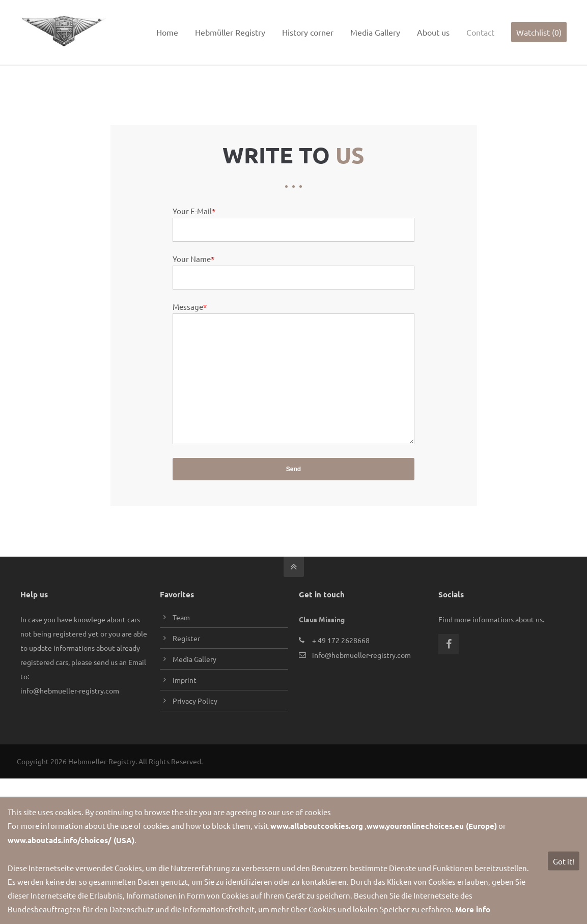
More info (473, 909)
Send (293, 488)
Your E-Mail (194, 207)
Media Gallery (194, 678)
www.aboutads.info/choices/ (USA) (71, 840)
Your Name (193, 255)
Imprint (185, 699)
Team (181, 636)
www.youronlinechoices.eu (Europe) (432, 826)
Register (186, 657)
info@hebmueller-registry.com (81, 9)
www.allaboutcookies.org (317, 826)
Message (190, 302)
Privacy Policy (195, 719)
